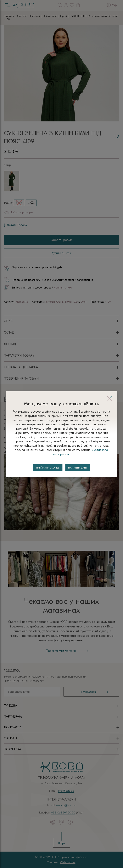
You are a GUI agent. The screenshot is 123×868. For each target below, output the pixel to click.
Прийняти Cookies (48, 468)
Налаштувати (78, 468)
